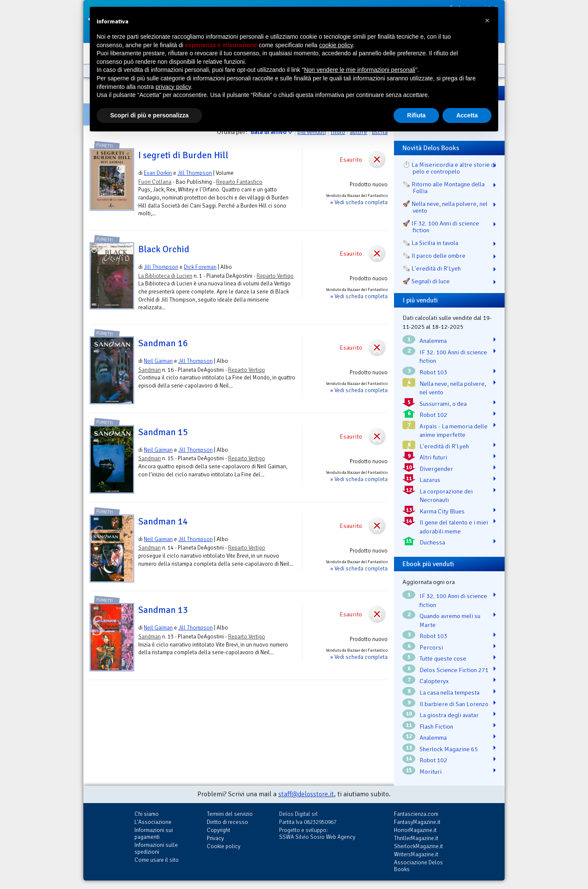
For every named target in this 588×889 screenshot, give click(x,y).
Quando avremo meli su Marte (450, 620)
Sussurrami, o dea (443, 404)
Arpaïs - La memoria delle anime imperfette (454, 431)
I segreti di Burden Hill (183, 155)
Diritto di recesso (227, 822)
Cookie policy (224, 846)
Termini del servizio (230, 814)
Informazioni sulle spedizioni (156, 848)
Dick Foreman (200, 267)
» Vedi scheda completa (359, 202)
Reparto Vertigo (275, 276)
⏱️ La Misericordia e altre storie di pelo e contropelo (449, 168)
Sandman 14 (163, 521)
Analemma (433, 341)
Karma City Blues (442, 511)
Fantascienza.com (416, 814)
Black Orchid (164, 249)
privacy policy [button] (173, 87)
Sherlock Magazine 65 (449, 749)
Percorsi (431, 647)
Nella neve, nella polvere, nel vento (453, 388)
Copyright (218, 830)
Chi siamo (147, 814)
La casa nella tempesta (450, 692)
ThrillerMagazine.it (416, 838)
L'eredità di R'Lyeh (444, 446)
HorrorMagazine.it (415, 830)
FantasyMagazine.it (417, 822)
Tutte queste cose (443, 658)
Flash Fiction (436, 727)
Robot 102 (433, 415)
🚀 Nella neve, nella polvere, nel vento (445, 207)
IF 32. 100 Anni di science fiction (453, 357)
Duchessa (432, 542)
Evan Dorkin (158, 173)
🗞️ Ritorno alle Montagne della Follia (444, 188)
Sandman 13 (163, 610)
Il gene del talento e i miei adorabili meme (454, 527)
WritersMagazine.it (416, 854)
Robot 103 (433, 372)
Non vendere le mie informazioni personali (359, 70)
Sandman (150, 370)
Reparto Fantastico (239, 182)
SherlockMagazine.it (418, 846)
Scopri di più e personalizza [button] (149, 115)
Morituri (431, 772)
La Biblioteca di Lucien (165, 276)
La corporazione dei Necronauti (446, 496)
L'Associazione (153, 822)
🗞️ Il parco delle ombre (434, 256)
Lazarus (430, 480)
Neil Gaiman (158, 361)
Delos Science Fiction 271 (454, 670)
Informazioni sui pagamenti (154, 833)
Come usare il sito (157, 860)
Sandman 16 (163, 343)
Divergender (436, 469)
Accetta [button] (467, 115)
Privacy (215, 838)
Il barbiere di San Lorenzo (454, 704)
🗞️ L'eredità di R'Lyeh (432, 268)
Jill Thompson (195, 173)
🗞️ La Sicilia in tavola (430, 243)
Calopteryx (434, 681)
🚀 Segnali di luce (426, 281)
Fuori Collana (155, 182)
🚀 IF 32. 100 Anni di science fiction (441, 227)
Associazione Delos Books (418, 866)
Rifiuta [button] (417, 115)
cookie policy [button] (336, 45)
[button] (487, 20)
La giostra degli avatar (449, 715)
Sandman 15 (163, 432)
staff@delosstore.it (306, 794)
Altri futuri (433, 457)
